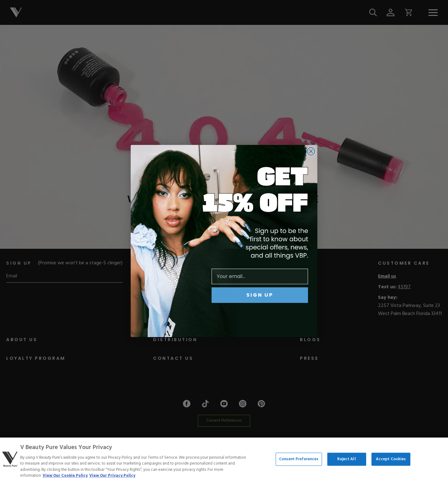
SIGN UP (260, 295)
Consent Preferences (299, 459)
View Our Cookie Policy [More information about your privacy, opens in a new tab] (65, 476)
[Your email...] (260, 276)
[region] (224, 460)
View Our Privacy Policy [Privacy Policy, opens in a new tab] (112, 476)
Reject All (346, 459)
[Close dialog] (311, 151)
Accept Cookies (391, 459)
